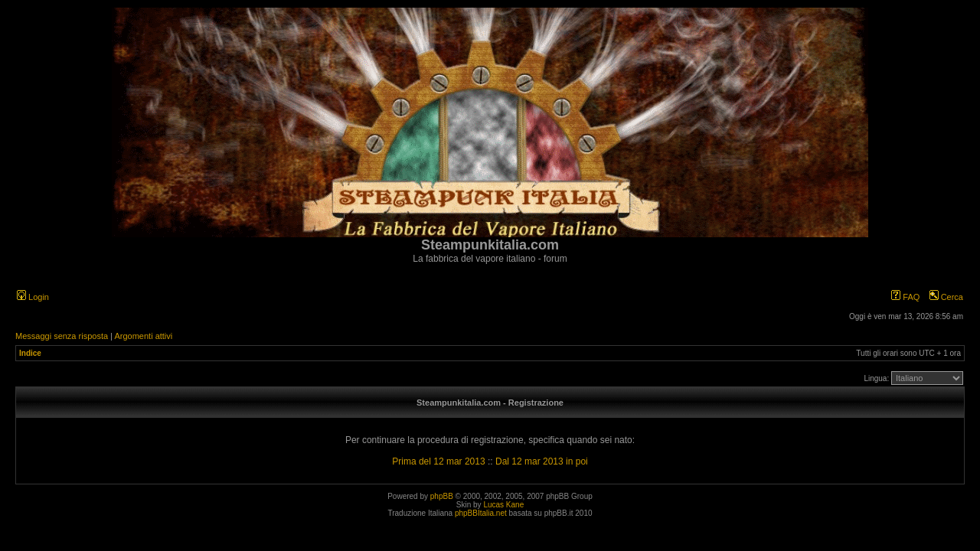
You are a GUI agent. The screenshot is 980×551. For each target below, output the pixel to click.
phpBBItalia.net (481, 513)
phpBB (442, 496)
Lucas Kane (503, 505)
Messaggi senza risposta (62, 336)
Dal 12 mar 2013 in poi (542, 461)
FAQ (905, 297)
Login (33, 297)
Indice (30, 353)
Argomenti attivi (143, 336)
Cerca (946, 297)
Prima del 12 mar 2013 (438, 461)
